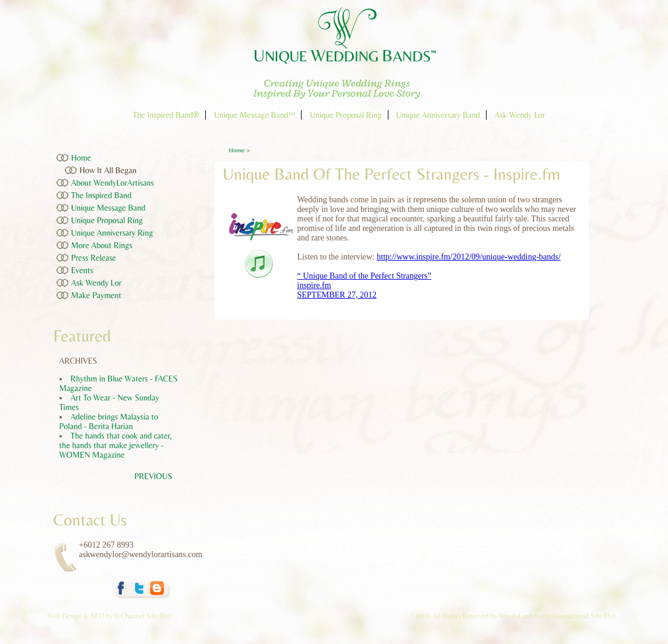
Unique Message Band (109, 208)
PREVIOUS (153, 476)
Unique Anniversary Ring (112, 233)
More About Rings (102, 245)
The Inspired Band (102, 195)
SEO (98, 616)
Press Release (94, 258)
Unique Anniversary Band (438, 115)
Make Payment (97, 295)
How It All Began (108, 170)
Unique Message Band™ (255, 115)
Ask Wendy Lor (520, 115)
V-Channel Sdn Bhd (142, 616)
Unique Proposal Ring (346, 115)
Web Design (66, 616)
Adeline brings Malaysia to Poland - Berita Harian (109, 421)
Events (82, 270)
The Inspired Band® (166, 115)
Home (81, 158)
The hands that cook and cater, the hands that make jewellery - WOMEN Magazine (116, 445)
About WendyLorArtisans (113, 183)
